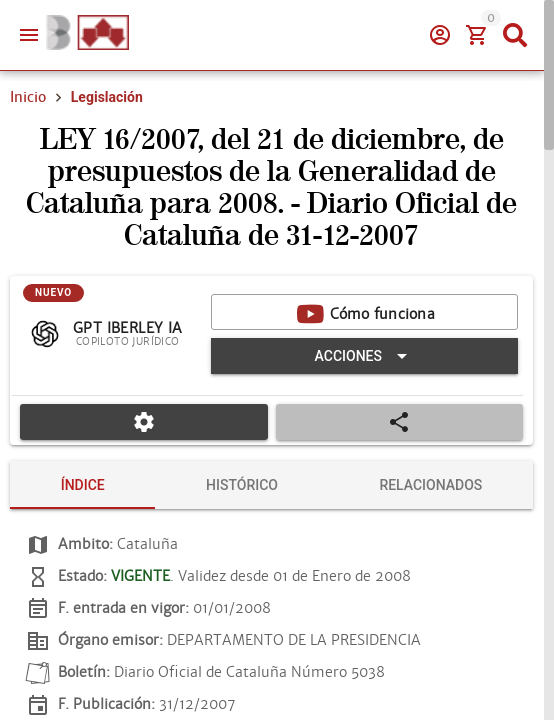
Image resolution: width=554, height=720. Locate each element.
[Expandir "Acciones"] (364, 356)
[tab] (82, 485)
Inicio (28, 97)
